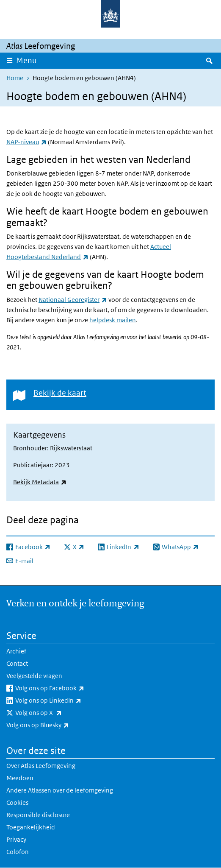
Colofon (18, 852)
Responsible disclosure (38, 815)
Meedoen (20, 778)
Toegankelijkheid (31, 827)
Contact (17, 663)
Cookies (17, 802)
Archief (16, 651)
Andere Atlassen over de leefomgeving (60, 790)
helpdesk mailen (113, 320)
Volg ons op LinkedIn (67, 701)
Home (15, 78)
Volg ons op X (57, 713)
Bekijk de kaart (60, 393)
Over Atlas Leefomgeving (41, 766)
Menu (26, 60)
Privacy (16, 839)
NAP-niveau (26, 142)
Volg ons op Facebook (68, 688)
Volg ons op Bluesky (56, 725)
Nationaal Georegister (73, 300)
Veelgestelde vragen (34, 676)
